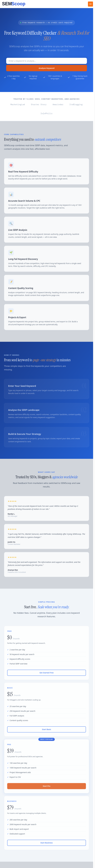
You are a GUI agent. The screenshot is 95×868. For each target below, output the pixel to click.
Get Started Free (46, 675)
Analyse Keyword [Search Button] (47, 68)
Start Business (47, 845)
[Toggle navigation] (90, 4)
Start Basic (47, 732)
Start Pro (47, 788)
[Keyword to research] (47, 61)
